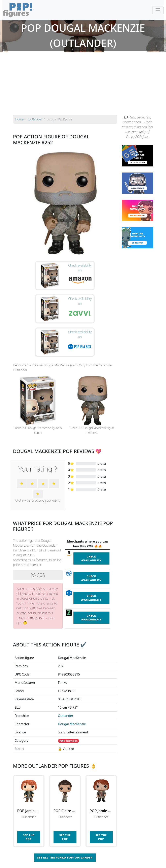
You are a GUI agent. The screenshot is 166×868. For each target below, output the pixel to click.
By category (121, 854)
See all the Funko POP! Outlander (65, 821)
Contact (96, 862)
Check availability (91, 522)
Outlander (66, 679)
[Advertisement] (83, 85)
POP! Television (68, 704)
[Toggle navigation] (158, 10)
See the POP (29, 801)
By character (101, 854)
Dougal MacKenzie (72, 688)
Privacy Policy (133, 862)
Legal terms (112, 862)
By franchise (80, 854)
